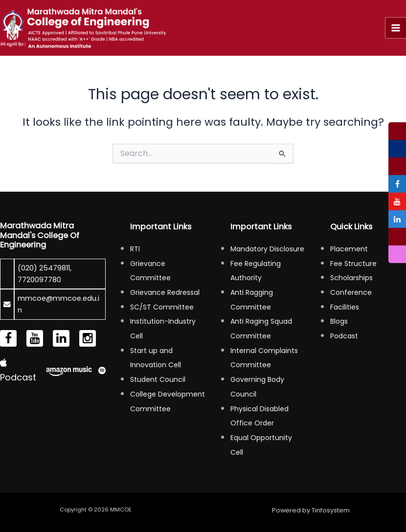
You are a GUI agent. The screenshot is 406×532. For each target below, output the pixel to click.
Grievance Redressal (165, 292)
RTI (135, 249)
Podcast (344, 336)
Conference (351, 292)
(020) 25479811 (44, 268)
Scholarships (351, 278)
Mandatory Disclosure (267, 249)
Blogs (339, 321)
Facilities (345, 307)
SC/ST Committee (162, 307)
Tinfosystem (331, 510)
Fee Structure (353, 264)
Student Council (158, 379)
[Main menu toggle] (396, 28)
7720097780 (39, 280)
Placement (349, 249)
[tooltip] (397, 131)
